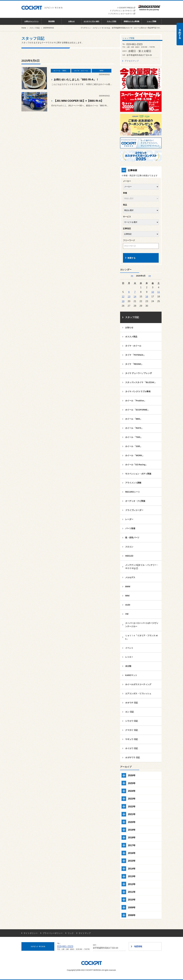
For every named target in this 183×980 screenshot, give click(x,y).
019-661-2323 (65, 946)
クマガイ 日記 (132, 730)
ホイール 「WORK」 (135, 455)
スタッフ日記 (112, 21)
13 (129, 296)
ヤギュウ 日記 (132, 739)
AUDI (128, 605)
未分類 (128, 666)
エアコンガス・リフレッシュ (138, 694)
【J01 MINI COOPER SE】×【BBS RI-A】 (79, 101)
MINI (127, 596)
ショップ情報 (152, 21)
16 (147, 296)
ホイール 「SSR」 (134, 446)
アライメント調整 (133, 483)
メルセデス (130, 577)
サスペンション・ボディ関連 (138, 474)
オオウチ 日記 (132, 703)
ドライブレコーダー (134, 510)
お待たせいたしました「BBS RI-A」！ (76, 80)
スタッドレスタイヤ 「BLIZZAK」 (141, 382)
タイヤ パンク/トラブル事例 (138, 391)
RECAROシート (133, 492)
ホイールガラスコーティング (138, 684)
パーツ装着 (130, 528)
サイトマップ (85, 933)
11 (159, 292)
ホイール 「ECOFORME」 (137, 410)
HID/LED (129, 556)
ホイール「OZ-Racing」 (136, 465)
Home (24, 28)
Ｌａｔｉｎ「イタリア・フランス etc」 (141, 637)
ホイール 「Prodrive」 (136, 401)
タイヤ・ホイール (133, 346)
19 (123, 301)
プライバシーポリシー (53, 933)
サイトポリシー (31, 933)
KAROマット (131, 675)
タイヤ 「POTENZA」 (135, 355)
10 (153, 292)
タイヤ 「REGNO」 (134, 364)
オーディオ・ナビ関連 (135, 501)
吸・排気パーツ (132, 538)
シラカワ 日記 (132, 721)
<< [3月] (132, 276)
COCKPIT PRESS (127, 8)
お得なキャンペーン (32, 21)
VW (127, 614)
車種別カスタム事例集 (132, 21)
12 (123, 296)
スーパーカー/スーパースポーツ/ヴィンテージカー (142, 625)
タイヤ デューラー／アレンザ (139, 373)
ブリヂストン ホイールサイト (123, 14)
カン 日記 (130, 712)
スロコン (129, 547)
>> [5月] (150, 276)
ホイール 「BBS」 (134, 419)
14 (135, 296)
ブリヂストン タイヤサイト (123, 11)
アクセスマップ (132, 61)
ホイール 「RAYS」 (134, 428)
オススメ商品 (131, 337)
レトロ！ (129, 657)
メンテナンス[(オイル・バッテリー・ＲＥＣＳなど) (142, 567)
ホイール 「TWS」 (134, 437)
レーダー (129, 519)
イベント (129, 648)
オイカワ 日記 (132, 748)
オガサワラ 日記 (133, 757)
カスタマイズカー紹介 (91, 21)
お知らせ (71, 21)
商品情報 (51, 21)
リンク (71, 933)
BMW (128, 587)
